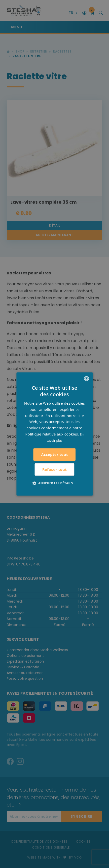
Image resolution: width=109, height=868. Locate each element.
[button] (55, 483)
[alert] (54, 434)
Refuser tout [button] (54, 469)
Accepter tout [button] (55, 455)
